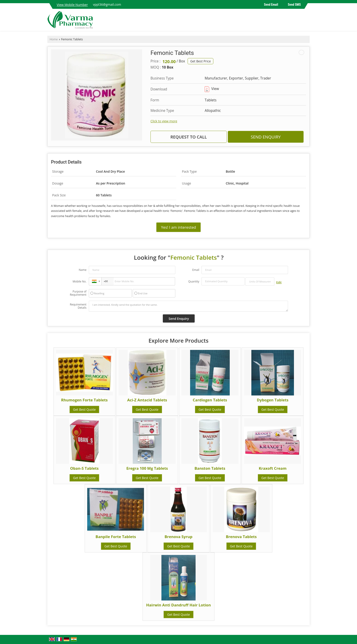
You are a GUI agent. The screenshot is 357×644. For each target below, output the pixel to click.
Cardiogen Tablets (210, 400)
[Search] (307, 21)
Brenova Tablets (241, 537)
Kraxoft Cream (273, 468)
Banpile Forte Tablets (116, 537)
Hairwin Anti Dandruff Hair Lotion (178, 605)
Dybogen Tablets (273, 400)
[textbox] (260, 282)
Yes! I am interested (178, 227)
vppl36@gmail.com (107, 4)
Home (54, 39)
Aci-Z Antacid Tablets (147, 400)
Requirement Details (78, 306)
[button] (72, 5)
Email (196, 270)
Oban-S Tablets (84, 468)
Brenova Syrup (178, 537)
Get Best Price (200, 61)
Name (83, 270)
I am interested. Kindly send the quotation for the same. (189, 306)
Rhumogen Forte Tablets (84, 400)
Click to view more (164, 121)
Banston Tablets (210, 468)
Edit (279, 282)
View (212, 89)
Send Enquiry (266, 137)
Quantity (194, 281)
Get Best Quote (84, 409)
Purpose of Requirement (78, 293)
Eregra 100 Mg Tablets (147, 468)
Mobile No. (80, 281)
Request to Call (189, 137)
